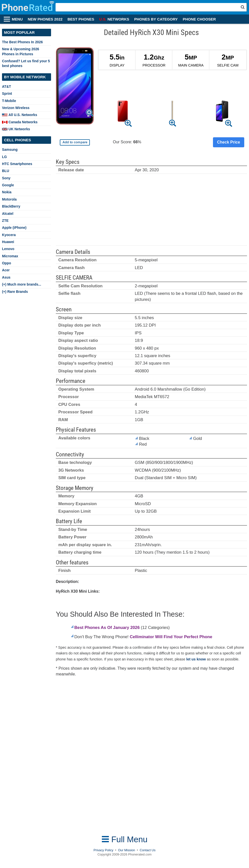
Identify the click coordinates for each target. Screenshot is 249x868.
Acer (6, 270)
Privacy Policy (103, 850)
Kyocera (9, 235)
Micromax (10, 256)
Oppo (7, 263)
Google (8, 185)
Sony (6, 178)
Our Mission (127, 850)
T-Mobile (9, 101)
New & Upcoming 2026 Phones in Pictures (21, 51)
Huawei (8, 242)
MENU (17, 19)
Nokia (7, 192)
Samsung (10, 150)
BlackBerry (11, 206)
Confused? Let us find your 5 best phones (26, 63)
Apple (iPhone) (14, 228)
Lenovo (8, 249)
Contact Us (148, 850)
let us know (196, 659)
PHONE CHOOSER (199, 19)
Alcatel (8, 214)
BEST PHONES (81, 19)
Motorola (9, 199)
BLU (6, 171)
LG (4, 157)
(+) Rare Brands (15, 292)
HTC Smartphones (17, 164)
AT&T (7, 87)
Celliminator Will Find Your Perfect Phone (171, 637)
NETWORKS (114, 19)
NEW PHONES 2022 (45, 19)
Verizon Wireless (16, 108)
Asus (6, 277)
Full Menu (125, 839)
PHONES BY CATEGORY (156, 19)
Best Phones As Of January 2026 (107, 628)
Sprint (7, 94)
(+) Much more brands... (22, 284)
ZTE (5, 221)
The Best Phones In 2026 (22, 42)
